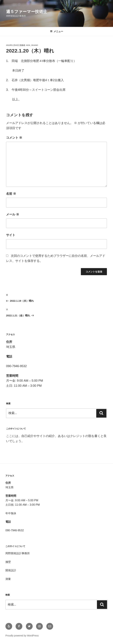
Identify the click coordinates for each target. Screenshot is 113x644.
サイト (11, 235)
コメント (14, 138)
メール (13, 214)
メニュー (57, 31)
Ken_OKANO (32, 45)
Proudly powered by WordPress (22, 636)
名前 (11, 194)
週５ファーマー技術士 (27, 12)
